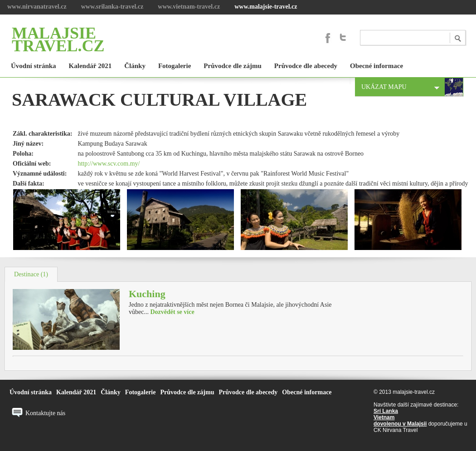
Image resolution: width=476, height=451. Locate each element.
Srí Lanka (386, 411)
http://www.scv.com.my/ (109, 164)
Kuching (147, 294)
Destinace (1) (31, 274)
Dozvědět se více (172, 312)
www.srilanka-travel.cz (112, 7)
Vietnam (384, 417)
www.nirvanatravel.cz (37, 7)
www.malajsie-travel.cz (266, 7)
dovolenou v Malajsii (400, 424)
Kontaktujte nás (45, 413)
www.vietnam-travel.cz (189, 7)
